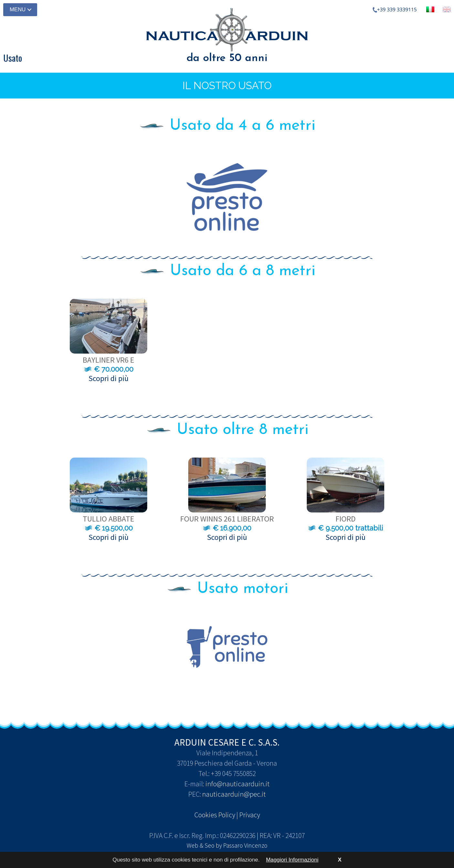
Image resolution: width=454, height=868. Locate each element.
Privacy (250, 815)
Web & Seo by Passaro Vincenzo (227, 845)
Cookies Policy (215, 815)
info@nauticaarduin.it (237, 784)
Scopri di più (108, 378)
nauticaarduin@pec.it (234, 794)
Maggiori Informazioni (292, 860)
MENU (18, 10)
